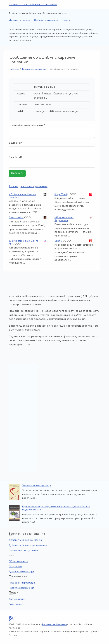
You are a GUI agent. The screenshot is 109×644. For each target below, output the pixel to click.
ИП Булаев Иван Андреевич (64, 219)
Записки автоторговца (36, 486)
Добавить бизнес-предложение (28, 545)
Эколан (59, 241)
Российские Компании (55, 625)
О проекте (15, 567)
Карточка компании (34, 69)
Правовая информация (22, 583)
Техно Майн (16, 218)
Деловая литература (21, 572)
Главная (14, 69)
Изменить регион (20, 20)
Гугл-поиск (15, 604)
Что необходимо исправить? (27, 125)
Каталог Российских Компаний (33, 4)
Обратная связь (18, 562)
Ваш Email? (16, 158)
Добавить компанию (47, 20)
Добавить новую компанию (25, 540)
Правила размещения (21, 588)
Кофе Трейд (61, 195)
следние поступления (28, 186)
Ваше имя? (15, 143)
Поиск (66, 20)
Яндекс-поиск (17, 599)
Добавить (17, 173)
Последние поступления (24, 550)
